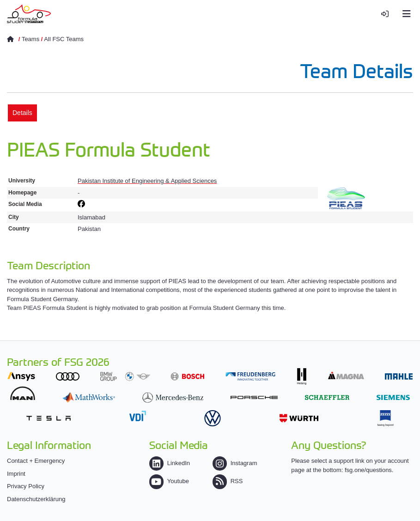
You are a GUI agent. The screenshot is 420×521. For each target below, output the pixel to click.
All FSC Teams (64, 39)
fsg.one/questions (368, 470)
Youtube (169, 481)
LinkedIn (170, 463)
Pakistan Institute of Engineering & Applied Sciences (147, 181)
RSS (228, 481)
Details (22, 113)
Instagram (235, 463)
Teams (30, 39)
